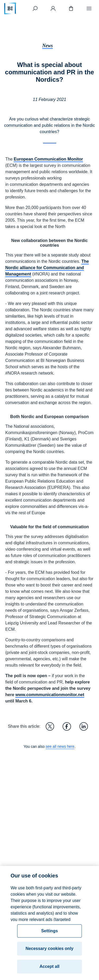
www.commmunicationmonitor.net (50, 695)
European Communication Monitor (48, 159)
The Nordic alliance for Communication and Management (47, 268)
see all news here (60, 746)
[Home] (10, 8)
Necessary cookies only (49, 950)
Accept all (50, 968)
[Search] (35, 8)
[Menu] (89, 8)
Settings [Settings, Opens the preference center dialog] (49, 933)
